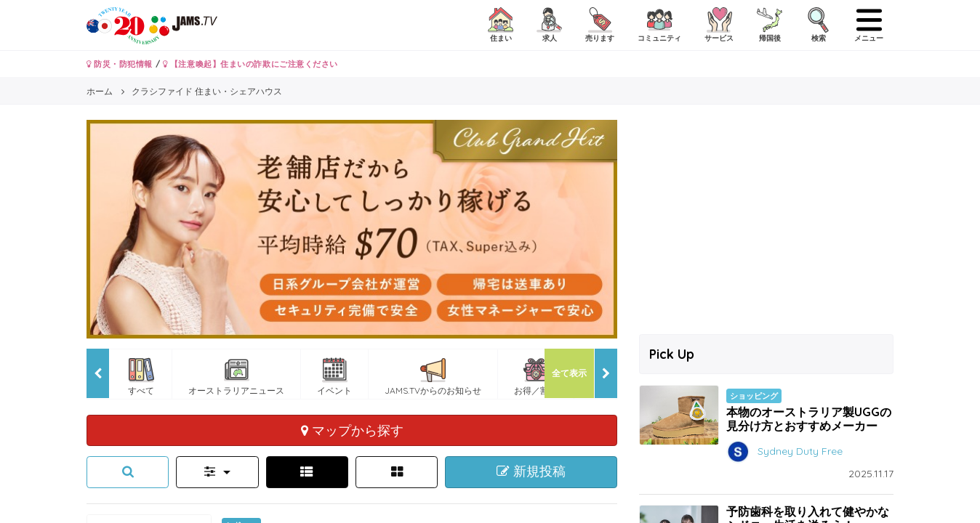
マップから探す (352, 430)
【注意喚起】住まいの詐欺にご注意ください (250, 64)
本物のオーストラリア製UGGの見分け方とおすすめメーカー (809, 419)
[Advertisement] (766, 222)
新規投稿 (531, 471)
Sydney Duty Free (800, 451)
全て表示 (569, 373)
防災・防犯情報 (120, 64)
